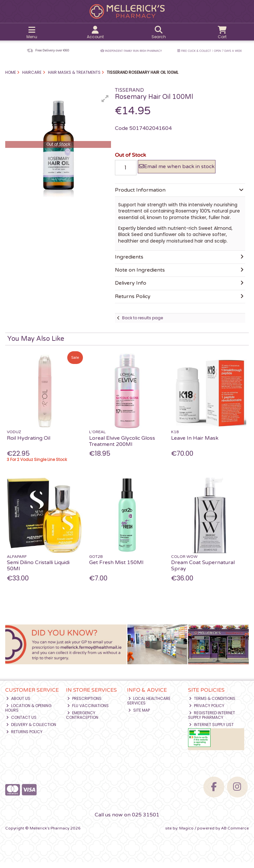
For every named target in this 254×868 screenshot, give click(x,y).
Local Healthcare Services (149, 707)
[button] (105, 99)
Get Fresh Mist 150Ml (116, 568)
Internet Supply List (211, 730)
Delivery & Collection (31, 730)
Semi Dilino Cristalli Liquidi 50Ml (38, 571)
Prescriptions (84, 704)
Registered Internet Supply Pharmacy (212, 721)
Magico (186, 834)
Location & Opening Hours (29, 714)
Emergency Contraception (82, 721)
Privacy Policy (207, 711)
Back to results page (143, 324)
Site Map (139, 716)
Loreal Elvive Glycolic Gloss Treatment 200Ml (122, 447)
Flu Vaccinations (88, 711)
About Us (18, 704)
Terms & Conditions (212, 704)
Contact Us (21, 723)
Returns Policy (24, 738)
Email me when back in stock (176, 170)
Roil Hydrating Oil (29, 444)
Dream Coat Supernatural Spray (203, 571)
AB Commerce (235, 834)
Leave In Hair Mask (195, 444)
